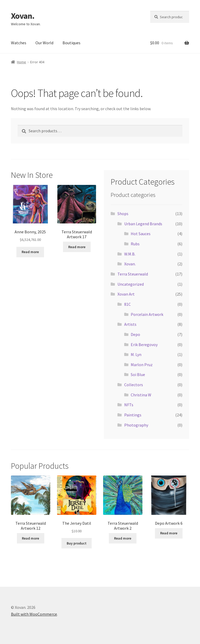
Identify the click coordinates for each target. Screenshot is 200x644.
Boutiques (71, 43)
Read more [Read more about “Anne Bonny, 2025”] (30, 252)
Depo (135, 334)
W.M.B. (130, 254)
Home (21, 62)
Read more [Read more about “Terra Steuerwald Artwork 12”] (30, 538)
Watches (19, 43)
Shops (123, 214)
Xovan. (23, 16)
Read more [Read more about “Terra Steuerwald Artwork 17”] (77, 247)
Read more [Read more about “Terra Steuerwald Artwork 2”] (123, 538)
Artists (130, 324)
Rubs (135, 244)
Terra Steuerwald (133, 274)
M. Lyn (136, 354)
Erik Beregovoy (144, 345)
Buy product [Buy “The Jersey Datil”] (77, 543)
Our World (44, 43)
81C (127, 304)
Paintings (133, 415)
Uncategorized (131, 284)
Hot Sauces (141, 234)
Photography (136, 425)
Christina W (141, 395)
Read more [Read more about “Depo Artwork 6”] (169, 533)
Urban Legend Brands (143, 224)
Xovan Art (126, 294)
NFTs (129, 405)
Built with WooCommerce (34, 614)
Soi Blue (138, 374)
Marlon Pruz (142, 365)
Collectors (134, 385)
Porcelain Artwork (147, 314)
